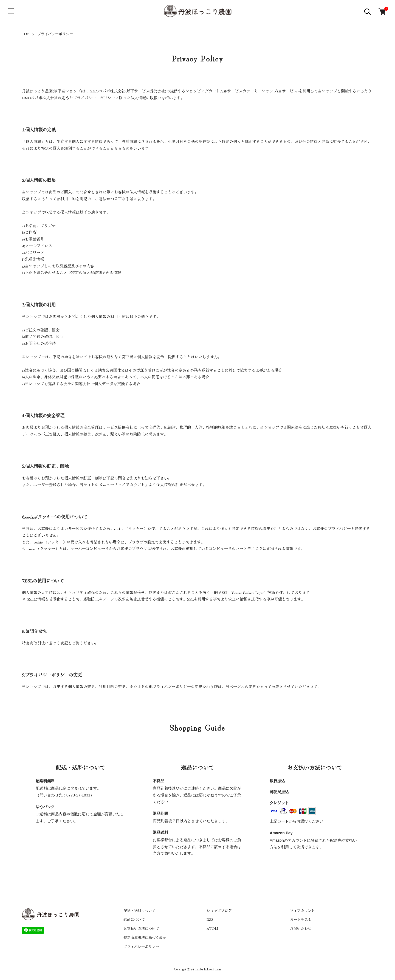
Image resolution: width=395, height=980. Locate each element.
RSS (210, 919)
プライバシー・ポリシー (94, 98)
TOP (26, 34)
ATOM (212, 928)
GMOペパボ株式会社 (108, 91)
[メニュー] (11, 11)
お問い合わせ (301, 928)
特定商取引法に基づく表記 (145, 937)
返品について (134, 919)
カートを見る (301, 919)
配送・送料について (139, 910)
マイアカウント (302, 910)
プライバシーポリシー (141, 946)
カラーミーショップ (260, 91)
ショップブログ (219, 910)
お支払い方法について (141, 928)
